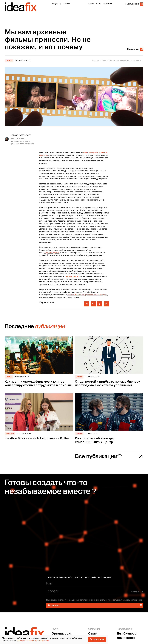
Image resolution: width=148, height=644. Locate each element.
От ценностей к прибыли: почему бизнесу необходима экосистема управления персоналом (107, 383)
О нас (92, 634)
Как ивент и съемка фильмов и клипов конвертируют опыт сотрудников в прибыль (39, 383)
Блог (104, 61)
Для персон (126, 638)
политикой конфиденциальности (95, 600)
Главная (96, 61)
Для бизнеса (127, 634)
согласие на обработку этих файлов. (33, 641)
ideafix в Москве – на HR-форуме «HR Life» (37, 439)
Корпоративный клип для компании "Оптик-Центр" (95, 440)
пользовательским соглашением (128, 600)
